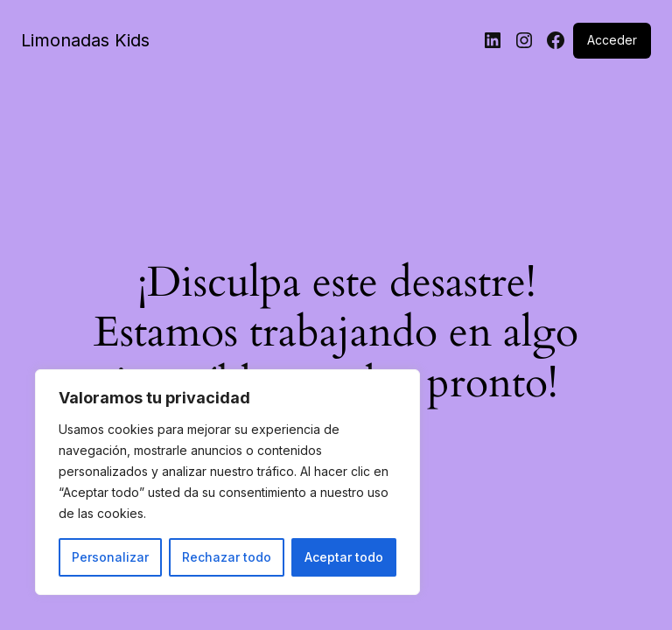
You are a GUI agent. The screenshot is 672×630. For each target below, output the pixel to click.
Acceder (612, 40)
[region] (227, 482)
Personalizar (110, 557)
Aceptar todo (344, 557)
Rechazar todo (227, 557)
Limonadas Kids (85, 40)
